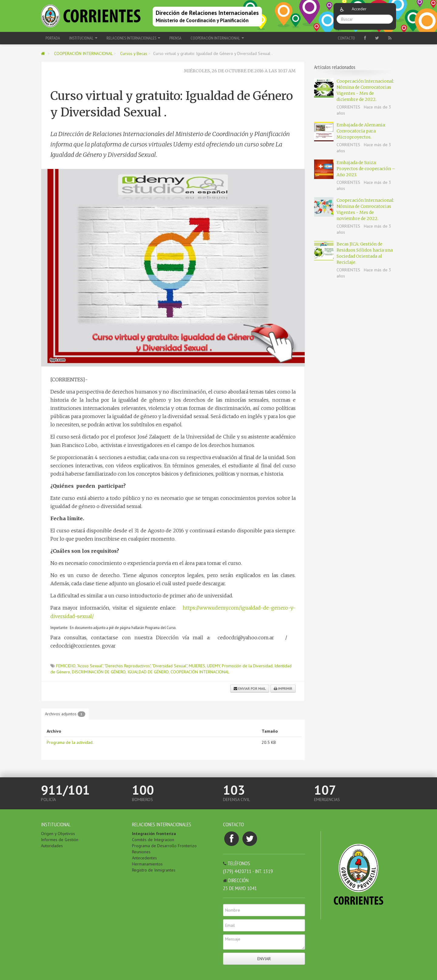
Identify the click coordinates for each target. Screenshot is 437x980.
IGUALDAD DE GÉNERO (148, 672)
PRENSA (175, 38)
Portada (53, 38)
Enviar (264, 959)
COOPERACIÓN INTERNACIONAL (84, 53)
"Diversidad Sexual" (169, 666)
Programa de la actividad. (70, 742)
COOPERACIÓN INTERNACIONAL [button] (217, 38)
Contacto (346, 38)
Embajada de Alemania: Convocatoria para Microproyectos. (361, 131)
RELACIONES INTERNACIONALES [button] (133, 38)
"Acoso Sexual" (90, 666)
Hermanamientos (147, 864)
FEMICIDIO (66, 666)
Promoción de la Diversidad (247, 666)
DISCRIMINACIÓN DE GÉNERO (99, 672)
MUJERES (197, 666)
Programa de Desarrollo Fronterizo (164, 846)
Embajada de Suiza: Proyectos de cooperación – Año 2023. (366, 169)
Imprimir (283, 688)
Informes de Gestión (60, 840)
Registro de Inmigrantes (154, 870)
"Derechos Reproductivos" (127, 666)
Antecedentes (144, 858)
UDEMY (213, 666)
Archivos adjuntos (65, 714)
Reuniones (141, 852)
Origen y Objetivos (58, 834)
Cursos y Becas (134, 53)
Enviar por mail (250, 688)
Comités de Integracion (153, 840)
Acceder (359, 9)
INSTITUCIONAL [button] (83, 38)
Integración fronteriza (154, 834)
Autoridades (52, 846)
